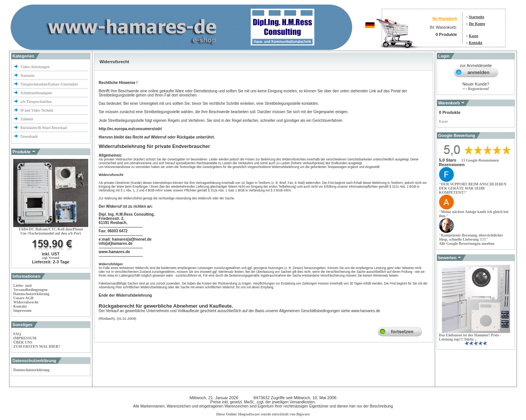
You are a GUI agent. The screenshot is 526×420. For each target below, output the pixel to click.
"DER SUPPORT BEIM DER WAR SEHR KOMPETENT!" (473, 188)
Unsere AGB (23, 298)
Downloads (29, 136)
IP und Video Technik (37, 110)
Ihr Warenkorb (445, 18)
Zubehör (27, 119)
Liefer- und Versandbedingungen (30, 288)
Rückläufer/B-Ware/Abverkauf (44, 128)
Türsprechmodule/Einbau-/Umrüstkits (49, 84)
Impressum (22, 310)
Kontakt (476, 43)
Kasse (474, 36)
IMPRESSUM (25, 338)
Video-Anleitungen (35, 67)
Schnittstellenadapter (36, 93)
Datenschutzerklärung (31, 294)
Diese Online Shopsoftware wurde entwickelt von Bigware (263, 414)
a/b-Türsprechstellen (37, 102)
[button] (480, 160)
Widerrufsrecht (26, 302)
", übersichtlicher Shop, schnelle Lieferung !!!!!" (471, 237)
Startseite (477, 17)
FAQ (17, 334)
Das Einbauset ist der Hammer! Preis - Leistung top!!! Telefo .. (470, 337)
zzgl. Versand (51, 258)
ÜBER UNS (23, 342)
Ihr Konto (477, 24)
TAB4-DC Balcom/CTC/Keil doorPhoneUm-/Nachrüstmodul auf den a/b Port (51, 231)
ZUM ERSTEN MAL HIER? (37, 346)
